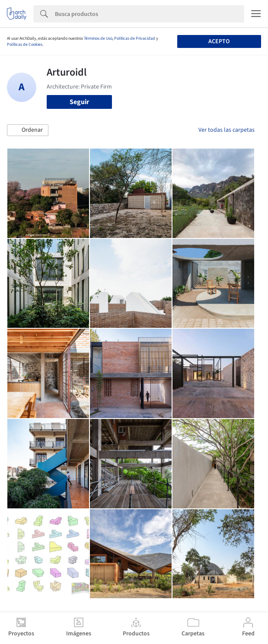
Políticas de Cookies (25, 44)
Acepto (219, 41)
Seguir (79, 102)
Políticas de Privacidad (135, 38)
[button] (28, 130)
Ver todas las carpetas (227, 130)
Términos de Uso (98, 38)
